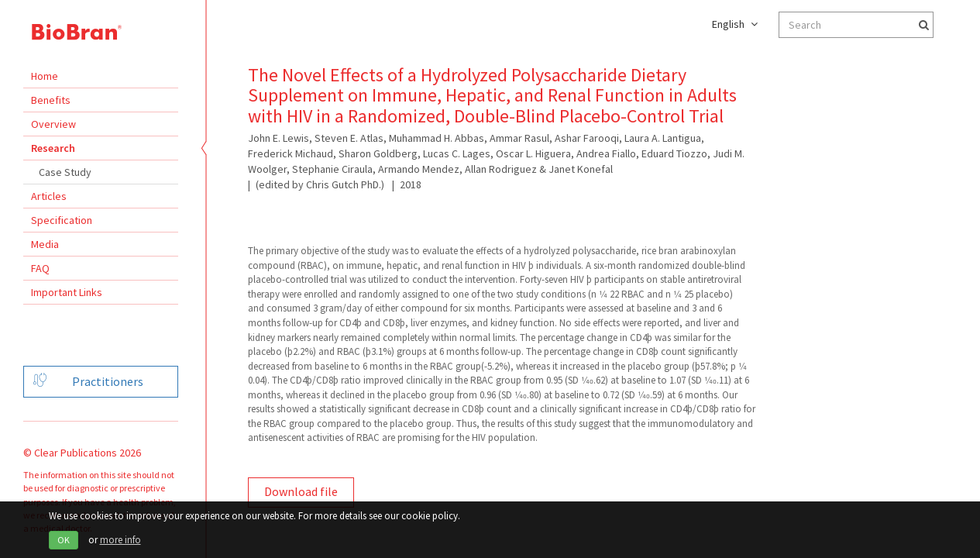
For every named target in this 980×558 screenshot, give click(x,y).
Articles (49, 196)
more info (120, 540)
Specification (62, 220)
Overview (53, 124)
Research (53, 148)
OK (64, 540)
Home (45, 76)
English (735, 24)
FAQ (40, 268)
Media (45, 244)
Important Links (67, 292)
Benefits (51, 100)
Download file (301, 491)
